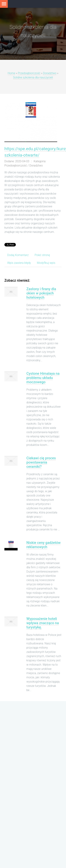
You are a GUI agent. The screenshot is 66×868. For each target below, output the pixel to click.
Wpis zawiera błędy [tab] (19, 263)
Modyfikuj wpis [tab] (46, 263)
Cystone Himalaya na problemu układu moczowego (43, 378)
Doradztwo (50, 73)
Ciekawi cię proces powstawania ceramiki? (41, 462)
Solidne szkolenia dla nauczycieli (33, 78)
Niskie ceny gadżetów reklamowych (43, 545)
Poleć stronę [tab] (42, 255)
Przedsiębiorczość (29, 73)
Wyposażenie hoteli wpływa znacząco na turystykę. (43, 623)
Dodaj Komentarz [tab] (18, 255)
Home (12, 73)
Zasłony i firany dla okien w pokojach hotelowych (41, 293)
